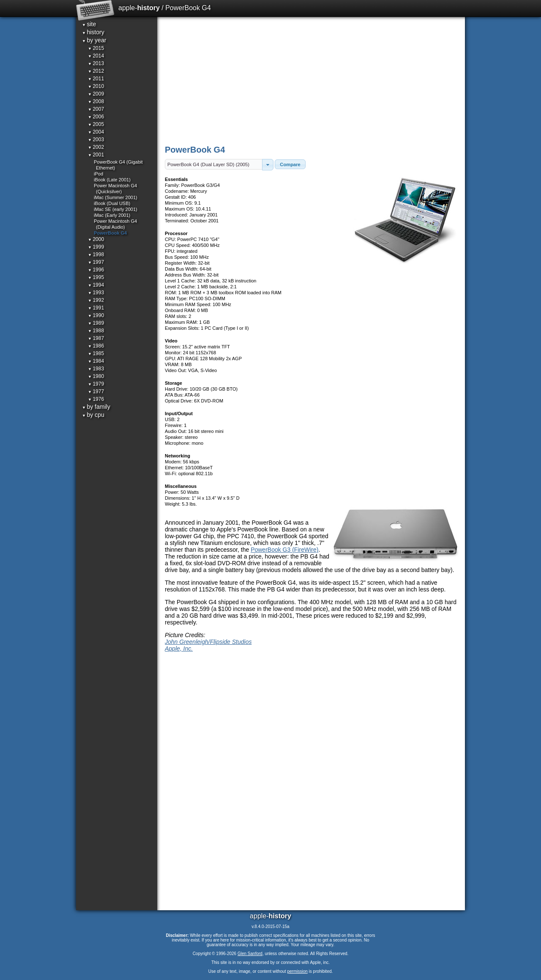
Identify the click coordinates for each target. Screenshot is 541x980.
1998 (96, 255)
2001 (96, 155)
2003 (96, 140)
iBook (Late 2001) (112, 180)
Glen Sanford (250, 954)
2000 (96, 239)
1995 (96, 277)
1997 (96, 262)
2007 (96, 109)
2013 (96, 63)
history (93, 32)
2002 (96, 147)
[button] (268, 165)
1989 (96, 323)
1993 (96, 293)
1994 (96, 285)
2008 (96, 101)
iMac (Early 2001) (112, 215)
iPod (98, 174)
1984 (96, 361)
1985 (96, 353)
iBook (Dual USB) (112, 203)
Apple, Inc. (179, 649)
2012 (96, 71)
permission (297, 971)
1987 (96, 338)
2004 (96, 132)
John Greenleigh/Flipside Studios (208, 642)
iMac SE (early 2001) (116, 209)
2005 (96, 124)
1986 (96, 346)
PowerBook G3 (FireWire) (284, 550)
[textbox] (214, 164)
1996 (96, 270)
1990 (96, 315)
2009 (96, 94)
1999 (96, 247)
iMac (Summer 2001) (116, 197)
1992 (96, 300)
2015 (96, 48)
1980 (96, 376)
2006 (96, 117)
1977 (96, 391)
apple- (139, 8)
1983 (96, 369)
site (89, 24)
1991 (96, 308)
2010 (96, 86)
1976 (96, 399)
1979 (96, 384)
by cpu (93, 415)
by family (96, 407)
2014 (96, 56)
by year (94, 40)
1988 (96, 331)
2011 (96, 79)
